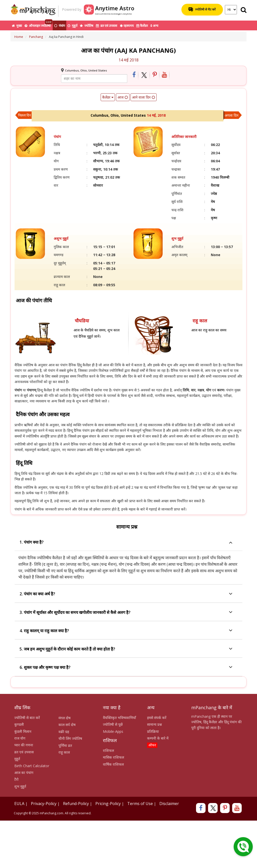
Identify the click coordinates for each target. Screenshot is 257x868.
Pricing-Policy (108, 804)
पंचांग (59, 26)
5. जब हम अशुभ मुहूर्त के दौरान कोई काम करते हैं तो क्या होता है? (126, 649)
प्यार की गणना (24, 745)
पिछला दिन (24, 115)
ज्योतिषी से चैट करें (202, 10)
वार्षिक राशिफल (113, 764)
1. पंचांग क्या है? (126, 542)
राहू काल (64, 752)
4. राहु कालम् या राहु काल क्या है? (126, 631)
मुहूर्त (72, 26)
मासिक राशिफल (113, 757)
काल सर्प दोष (67, 725)
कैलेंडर (142, 26)
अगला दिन (232, 115)
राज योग (20, 738)
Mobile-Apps (113, 731)
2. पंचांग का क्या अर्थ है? (126, 594)
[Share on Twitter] (144, 75)
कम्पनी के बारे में (158, 738)
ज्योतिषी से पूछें (113, 724)
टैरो (16, 779)
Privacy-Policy (44, 804)
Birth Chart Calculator (32, 766)
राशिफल (108, 750)
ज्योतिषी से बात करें (27, 718)
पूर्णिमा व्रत (65, 745)
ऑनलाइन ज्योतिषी (39, 24)
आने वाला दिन (144, 97)
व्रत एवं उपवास (107, 26)
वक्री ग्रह (64, 732)
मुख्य (17, 26)
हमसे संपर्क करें (157, 718)
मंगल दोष (65, 718)
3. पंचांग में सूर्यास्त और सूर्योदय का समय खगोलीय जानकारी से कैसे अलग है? (126, 612)
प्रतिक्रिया (153, 731)
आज (123, 97)
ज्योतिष (87, 26)
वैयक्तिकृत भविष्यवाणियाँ (119, 718)
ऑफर (152, 745)
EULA (19, 804)
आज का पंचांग (24, 773)
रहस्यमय (127, 26)
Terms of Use (140, 804)
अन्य (154, 26)
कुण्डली (19, 724)
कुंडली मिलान (23, 731)
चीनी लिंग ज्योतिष (70, 738)
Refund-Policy (76, 804)
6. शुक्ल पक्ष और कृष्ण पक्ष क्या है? (126, 667)
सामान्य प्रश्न (154, 724)
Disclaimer (169, 804)
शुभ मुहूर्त (20, 786)
